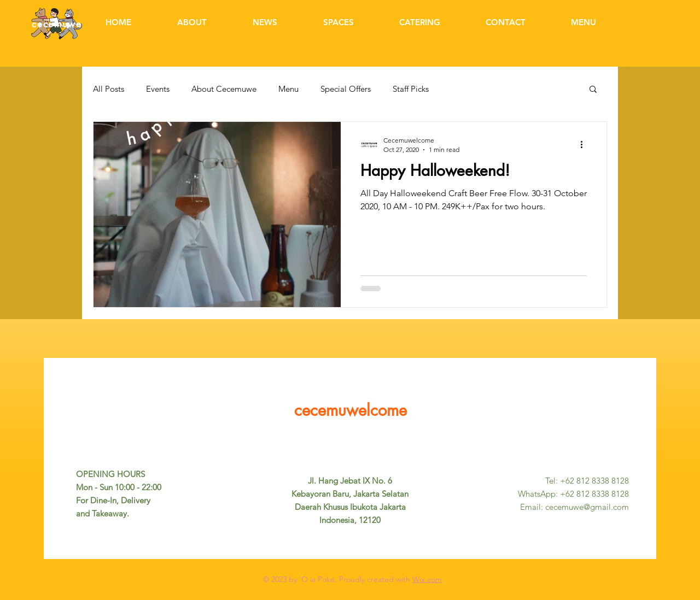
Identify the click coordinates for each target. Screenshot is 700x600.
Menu (288, 89)
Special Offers (346, 89)
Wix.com (427, 579)
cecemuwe (57, 24)
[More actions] (585, 144)
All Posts (109, 89)
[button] (593, 90)
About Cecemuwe (224, 89)
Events (158, 89)
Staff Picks (411, 89)
